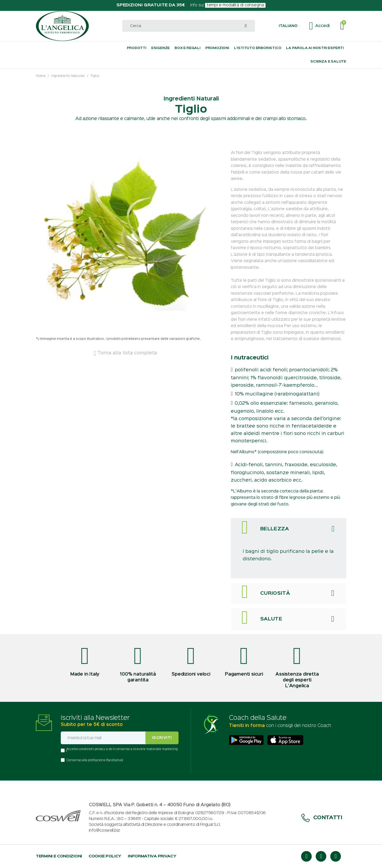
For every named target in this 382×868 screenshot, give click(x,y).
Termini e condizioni (59, 856)
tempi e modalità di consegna (235, 5)
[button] (289, 26)
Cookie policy (105, 856)
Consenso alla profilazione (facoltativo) (95, 760)
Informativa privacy (152, 856)
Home (41, 76)
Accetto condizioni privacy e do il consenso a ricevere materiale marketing (122, 749)
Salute (271, 619)
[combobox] (189, 26)
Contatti (322, 818)
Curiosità (275, 593)
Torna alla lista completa (125, 353)
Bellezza (275, 529)
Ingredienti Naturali (68, 76)
